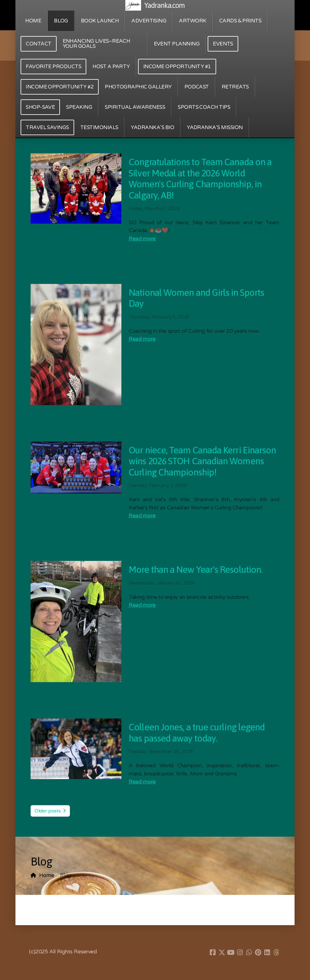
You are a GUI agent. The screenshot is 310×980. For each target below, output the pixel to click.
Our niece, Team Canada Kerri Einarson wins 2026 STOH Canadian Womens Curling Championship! (202, 461)
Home (47, 875)
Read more (142, 239)
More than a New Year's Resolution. (196, 569)
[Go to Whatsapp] (249, 952)
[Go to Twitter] (222, 952)
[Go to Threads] (276, 952)
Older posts (50, 811)
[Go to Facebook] (213, 952)
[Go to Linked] (267, 952)
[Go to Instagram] (240, 952)
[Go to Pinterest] (258, 952)
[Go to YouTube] (231, 952)
